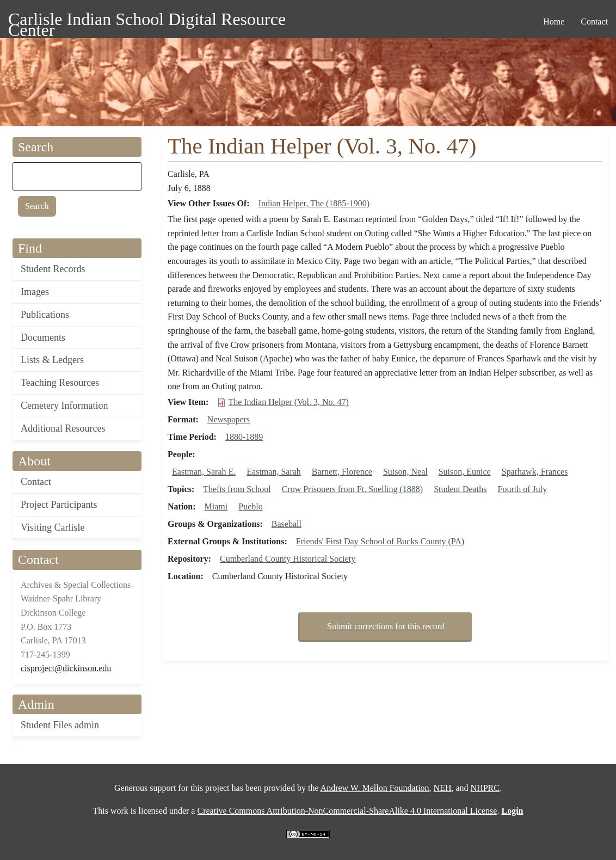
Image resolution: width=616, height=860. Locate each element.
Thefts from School (237, 489)
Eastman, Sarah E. (204, 472)
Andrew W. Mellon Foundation (375, 788)
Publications (45, 315)
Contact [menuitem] (594, 21)
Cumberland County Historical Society (288, 559)
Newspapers (229, 419)
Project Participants (59, 505)
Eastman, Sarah (274, 472)
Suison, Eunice (465, 472)
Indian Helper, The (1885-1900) (314, 203)
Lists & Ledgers (52, 360)
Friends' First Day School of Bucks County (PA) (380, 541)
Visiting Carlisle (53, 527)
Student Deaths (460, 489)
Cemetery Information (64, 406)
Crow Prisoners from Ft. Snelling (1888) (353, 489)
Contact (36, 482)
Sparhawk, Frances (535, 472)
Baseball (287, 524)
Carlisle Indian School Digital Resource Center (147, 21)
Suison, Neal (405, 472)
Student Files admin (60, 725)
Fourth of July (523, 489)
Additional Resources (63, 428)
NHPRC (485, 788)
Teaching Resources (60, 383)
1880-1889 (244, 437)
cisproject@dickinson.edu (66, 668)
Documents (43, 337)
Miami (216, 506)
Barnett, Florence (342, 472)
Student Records (53, 269)
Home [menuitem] (554, 21)
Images (35, 292)
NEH (443, 788)
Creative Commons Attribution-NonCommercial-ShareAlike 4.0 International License (347, 811)
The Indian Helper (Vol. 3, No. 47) (288, 402)
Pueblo (250, 506)
